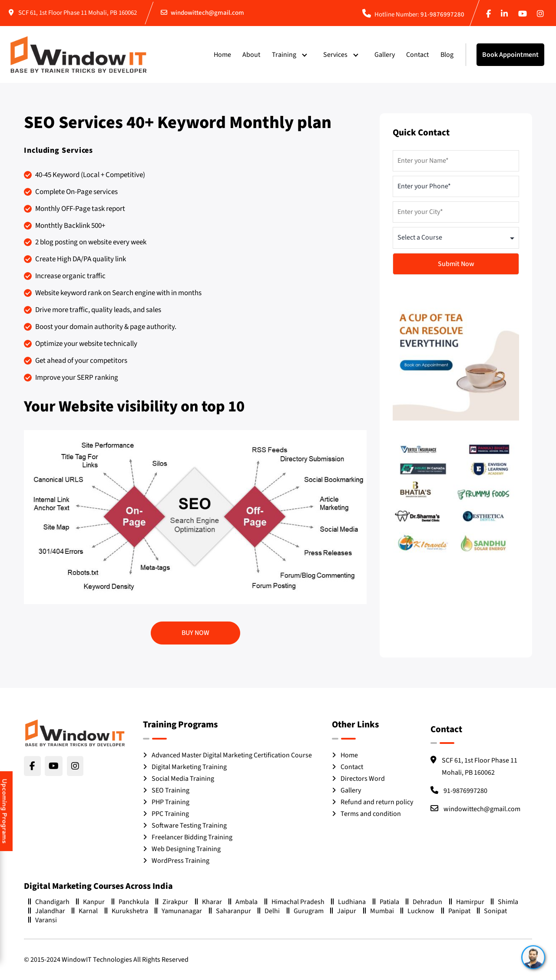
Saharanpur (230, 911)
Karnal (85, 911)
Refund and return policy (377, 802)
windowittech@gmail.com (207, 13)
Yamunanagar (178, 911)
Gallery (385, 55)
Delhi (269, 911)
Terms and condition (371, 814)
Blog (447, 55)
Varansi (43, 920)
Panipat (456, 911)
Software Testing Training (189, 825)
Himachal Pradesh (295, 902)
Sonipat (492, 911)
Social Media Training (183, 779)
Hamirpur (467, 902)
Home (222, 55)
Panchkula (130, 902)
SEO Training (170, 790)
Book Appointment (510, 55)
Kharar (208, 902)
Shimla (505, 902)
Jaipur (343, 911)
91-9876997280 (442, 15)
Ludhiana (348, 902)
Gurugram (305, 911)
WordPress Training (180, 861)
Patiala (386, 902)
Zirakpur (172, 902)
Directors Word (363, 779)
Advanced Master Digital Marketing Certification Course (232, 755)
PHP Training (170, 802)
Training (284, 55)
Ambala (243, 902)
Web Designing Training (186, 849)
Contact (417, 55)
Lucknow (417, 911)
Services (335, 55)
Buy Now (195, 633)
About (251, 55)
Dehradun (424, 902)
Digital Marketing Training (189, 767)
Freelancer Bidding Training (192, 837)
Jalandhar (47, 911)
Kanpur (90, 902)
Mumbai (379, 911)
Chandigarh (49, 902)
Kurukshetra (126, 911)
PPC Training (170, 814)
